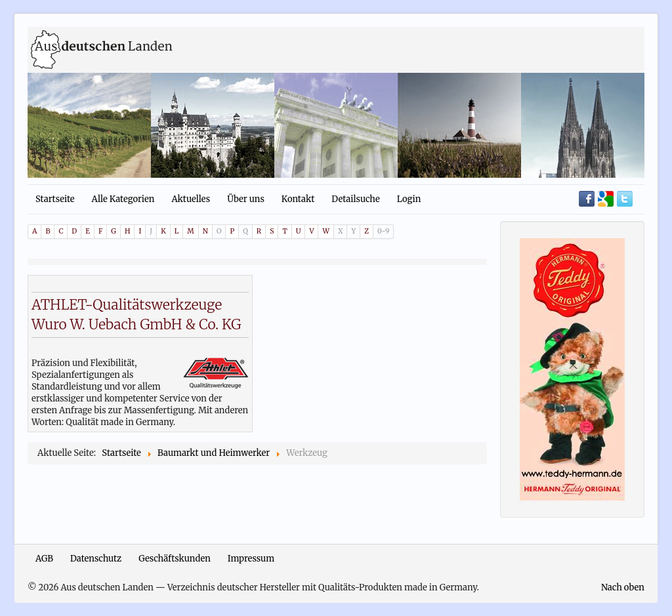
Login (409, 199)
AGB (44, 559)
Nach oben (623, 587)
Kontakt (298, 199)
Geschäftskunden (175, 559)
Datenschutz (96, 559)
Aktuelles (191, 199)
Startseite (55, 199)
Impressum (251, 559)
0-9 (383, 231)
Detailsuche (355, 199)
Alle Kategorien (123, 199)
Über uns (246, 199)
